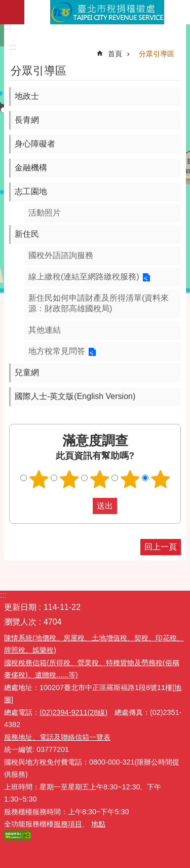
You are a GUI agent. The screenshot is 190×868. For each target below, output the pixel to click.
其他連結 (45, 330)
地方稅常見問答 (57, 351)
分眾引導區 (157, 54)
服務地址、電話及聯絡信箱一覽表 (57, 737)
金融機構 (31, 168)
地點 (98, 824)
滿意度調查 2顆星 (69, 479)
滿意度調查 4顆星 (130, 479)
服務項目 (68, 824)
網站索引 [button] (12, 12)
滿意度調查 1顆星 (39, 479)
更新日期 (20, 607)
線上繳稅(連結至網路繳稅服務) (84, 277)
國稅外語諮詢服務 (61, 255)
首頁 (115, 54)
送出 (83, 506)
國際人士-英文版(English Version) (75, 396)
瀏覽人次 (20, 622)
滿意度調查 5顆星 (160, 479)
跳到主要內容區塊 (5, 5)
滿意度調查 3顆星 (99, 479)
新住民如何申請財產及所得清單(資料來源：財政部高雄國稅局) (99, 303)
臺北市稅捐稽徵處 (107, 12)
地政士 (27, 96)
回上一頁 (161, 547)
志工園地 (31, 191)
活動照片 (45, 213)
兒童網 (27, 372)
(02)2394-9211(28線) (73, 712)
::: (7, 27)
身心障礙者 (35, 144)
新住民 (27, 234)
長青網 (27, 120)
